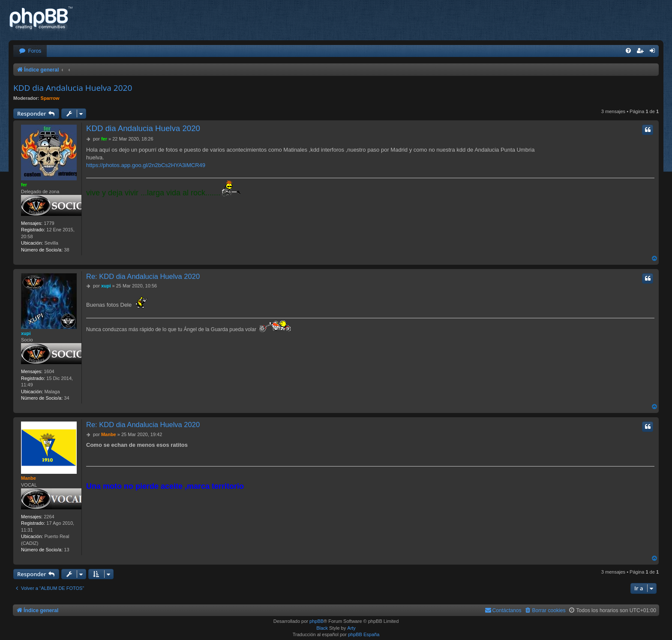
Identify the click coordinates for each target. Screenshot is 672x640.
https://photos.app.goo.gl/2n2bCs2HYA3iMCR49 (146, 165)
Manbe (28, 478)
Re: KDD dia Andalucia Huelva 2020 (143, 276)
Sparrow (50, 98)
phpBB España (364, 634)
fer (24, 185)
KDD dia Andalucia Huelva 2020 (73, 88)
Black (322, 628)
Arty (351, 628)
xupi (26, 333)
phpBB (316, 621)
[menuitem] (30, 51)
